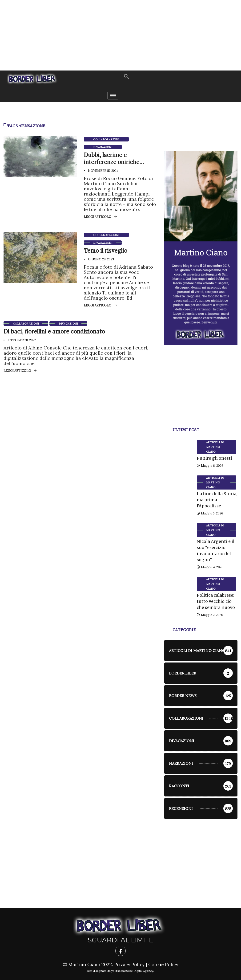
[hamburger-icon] (113, 96)
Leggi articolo (100, 217)
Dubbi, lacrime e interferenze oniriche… (114, 159)
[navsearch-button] (126, 77)
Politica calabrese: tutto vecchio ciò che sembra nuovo (216, 601)
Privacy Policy (129, 964)
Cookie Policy (164, 964)
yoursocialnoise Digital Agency (132, 971)
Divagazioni (103, 147)
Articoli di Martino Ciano (215, 447)
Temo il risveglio (106, 251)
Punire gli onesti (214, 458)
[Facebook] (120, 951)
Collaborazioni (106, 139)
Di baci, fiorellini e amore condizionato (54, 331)
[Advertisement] (120, 35)
